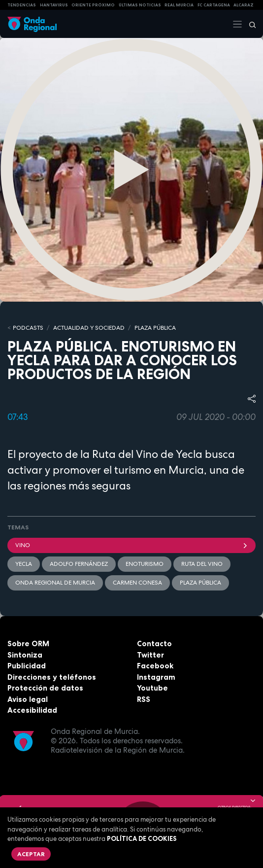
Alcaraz (244, 5)
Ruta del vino (202, 564)
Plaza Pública (200, 583)
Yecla (24, 564)
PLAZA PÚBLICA (155, 328)
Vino (131, 545)
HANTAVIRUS (54, 5)
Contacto (154, 643)
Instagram (156, 677)
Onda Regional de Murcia (55, 583)
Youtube (152, 688)
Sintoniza (25, 655)
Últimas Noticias (140, 5)
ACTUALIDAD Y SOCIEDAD (89, 328)
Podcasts (28, 328)
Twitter (150, 655)
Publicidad (27, 666)
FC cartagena (214, 5)
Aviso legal (28, 699)
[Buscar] (249, 24)
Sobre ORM (28, 643)
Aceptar (31, 854)
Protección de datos (45, 688)
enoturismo (145, 564)
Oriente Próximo (93, 5)
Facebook (155, 666)
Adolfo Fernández (79, 564)
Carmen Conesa (137, 583)
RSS (144, 699)
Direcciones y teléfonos (52, 677)
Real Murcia (179, 5)
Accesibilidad (32, 710)
